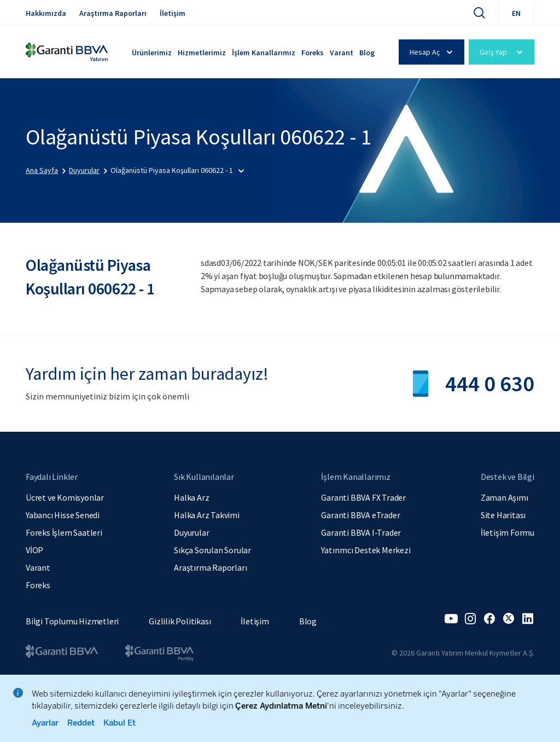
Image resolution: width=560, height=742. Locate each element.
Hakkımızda (46, 13)
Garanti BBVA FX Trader (363, 497)
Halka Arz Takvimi (207, 515)
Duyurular (191, 532)
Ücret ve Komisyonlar (65, 497)
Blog (367, 53)
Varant (342, 53)
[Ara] (479, 13)
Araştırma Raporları (113, 13)
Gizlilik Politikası (180, 621)
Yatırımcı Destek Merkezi (366, 550)
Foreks (313, 53)
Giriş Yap (503, 52)
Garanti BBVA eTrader (360, 515)
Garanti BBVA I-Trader (361, 532)
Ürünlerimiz (152, 53)
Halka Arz (191, 497)
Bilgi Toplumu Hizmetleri (72, 621)
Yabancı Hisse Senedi (63, 515)
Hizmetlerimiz (202, 53)
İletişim (173, 13)
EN (516, 13)
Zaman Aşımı (504, 497)
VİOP (34, 550)
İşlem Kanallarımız (264, 53)
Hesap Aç (433, 52)
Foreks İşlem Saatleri (64, 532)
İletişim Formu (507, 532)
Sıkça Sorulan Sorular (212, 550)
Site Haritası (503, 515)
